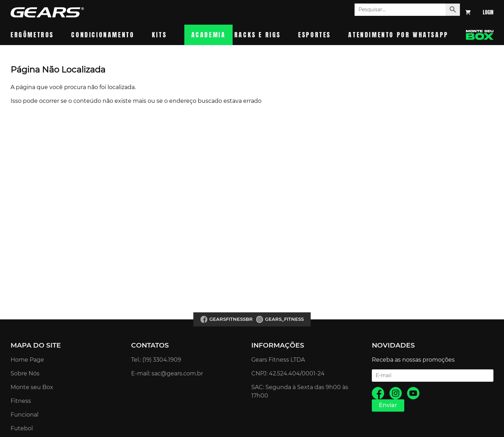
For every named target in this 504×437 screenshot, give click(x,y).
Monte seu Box (32, 387)
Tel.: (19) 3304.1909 (156, 360)
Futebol (22, 428)
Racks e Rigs (258, 35)
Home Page (27, 360)
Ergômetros (32, 35)
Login (488, 13)
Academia (209, 35)
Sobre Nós (25, 373)
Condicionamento (103, 35)
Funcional (24, 415)
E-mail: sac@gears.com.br (167, 373)
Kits (159, 35)
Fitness (21, 401)
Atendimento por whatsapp (398, 35)
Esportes (315, 35)
